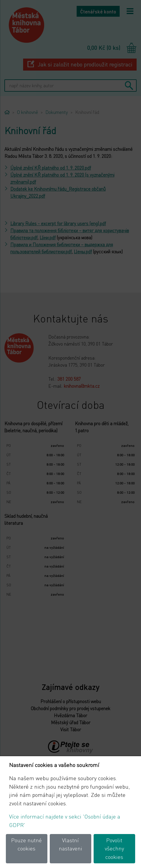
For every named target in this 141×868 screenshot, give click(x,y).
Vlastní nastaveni (70, 844)
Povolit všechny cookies (114, 849)
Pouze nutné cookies (26, 844)
